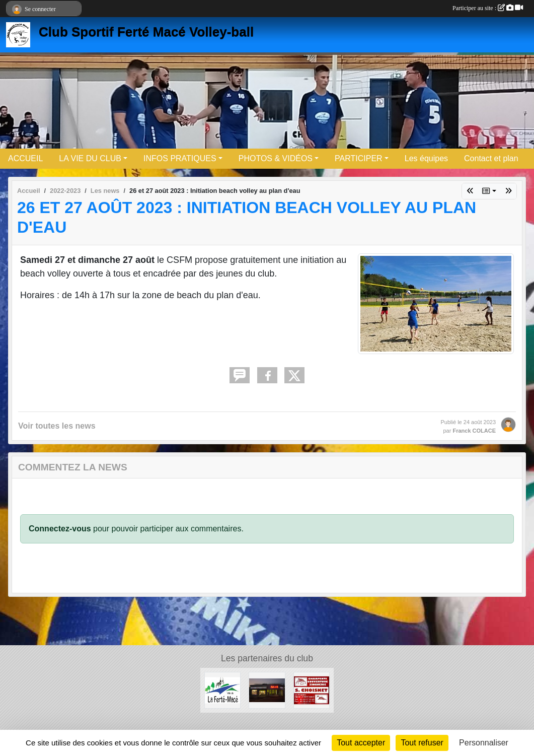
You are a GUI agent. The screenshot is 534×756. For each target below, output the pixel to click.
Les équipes (426, 158)
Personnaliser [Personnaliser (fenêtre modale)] (484, 743)
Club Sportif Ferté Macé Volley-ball (146, 32)
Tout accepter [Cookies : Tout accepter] (361, 743)
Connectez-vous (60, 529)
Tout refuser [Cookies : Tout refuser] (422, 743)
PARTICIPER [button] (359, 158)
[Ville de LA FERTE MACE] (222, 690)
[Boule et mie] (267, 690)
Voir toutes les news (57, 426)
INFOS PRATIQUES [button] (180, 158)
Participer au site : (488, 8)
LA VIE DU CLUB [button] (90, 158)
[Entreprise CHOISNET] (312, 690)
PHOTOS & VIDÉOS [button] (276, 158)
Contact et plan (491, 158)
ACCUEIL (25, 158)
